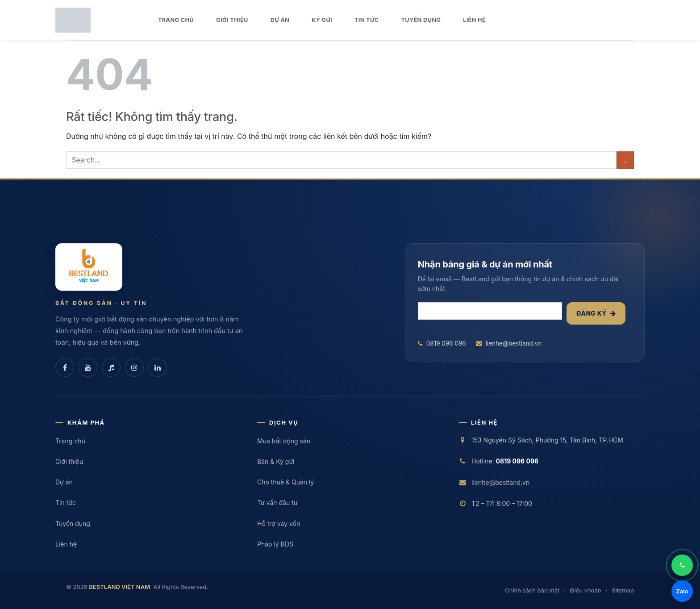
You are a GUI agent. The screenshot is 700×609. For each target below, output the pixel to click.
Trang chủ (70, 441)
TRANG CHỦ (176, 20)
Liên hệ (66, 544)
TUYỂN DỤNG (421, 20)
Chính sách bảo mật (532, 590)
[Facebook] (65, 367)
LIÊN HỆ (474, 20)
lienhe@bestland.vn (509, 343)
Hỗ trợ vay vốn (279, 523)
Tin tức (66, 503)
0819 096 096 (442, 343)
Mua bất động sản (284, 441)
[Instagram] (134, 367)
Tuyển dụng (73, 523)
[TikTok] (111, 367)
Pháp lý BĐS (275, 544)
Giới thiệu (69, 461)
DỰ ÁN (280, 20)
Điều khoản (585, 590)
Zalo (682, 591)
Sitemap (623, 590)
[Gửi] (625, 160)
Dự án (64, 482)
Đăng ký (596, 313)
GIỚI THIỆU (232, 20)
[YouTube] (88, 367)
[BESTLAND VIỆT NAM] (89, 267)
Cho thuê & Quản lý (285, 482)
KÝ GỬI (322, 20)
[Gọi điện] (682, 565)
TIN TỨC (367, 20)
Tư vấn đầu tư (277, 503)
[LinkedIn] (158, 367)
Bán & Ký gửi (276, 461)
